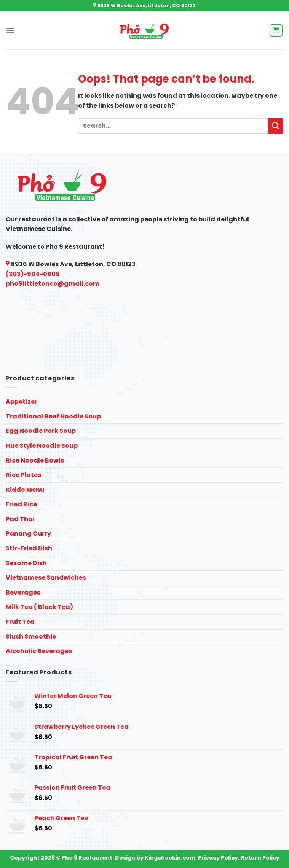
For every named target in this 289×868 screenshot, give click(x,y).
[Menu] (10, 30)
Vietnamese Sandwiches (46, 578)
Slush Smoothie (31, 637)
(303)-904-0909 (33, 274)
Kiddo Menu (25, 490)
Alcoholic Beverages (39, 651)
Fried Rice (21, 504)
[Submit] (276, 126)
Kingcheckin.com (170, 858)
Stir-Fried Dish (29, 548)
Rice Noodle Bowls (35, 460)
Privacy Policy (218, 858)
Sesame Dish (26, 563)
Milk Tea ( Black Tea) (39, 607)
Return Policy (260, 858)
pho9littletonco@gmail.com (53, 284)
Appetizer (22, 401)
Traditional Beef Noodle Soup (53, 416)
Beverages (23, 592)
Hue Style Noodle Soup (42, 446)
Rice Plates (23, 475)
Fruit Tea (20, 622)
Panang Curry (28, 533)
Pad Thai (20, 519)
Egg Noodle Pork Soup (41, 431)
